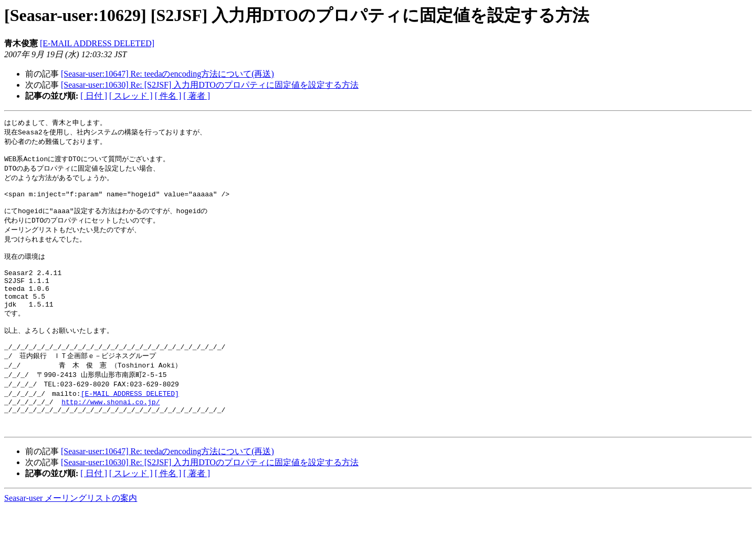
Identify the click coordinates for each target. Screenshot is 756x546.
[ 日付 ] (94, 96)
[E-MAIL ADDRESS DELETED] (97, 43)
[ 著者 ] (197, 96)
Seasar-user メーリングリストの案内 (71, 536)
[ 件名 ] (168, 96)
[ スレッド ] (131, 96)
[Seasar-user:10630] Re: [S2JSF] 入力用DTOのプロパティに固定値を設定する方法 (210, 85)
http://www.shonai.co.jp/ (111, 435)
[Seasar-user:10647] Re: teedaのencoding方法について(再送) (167, 74)
